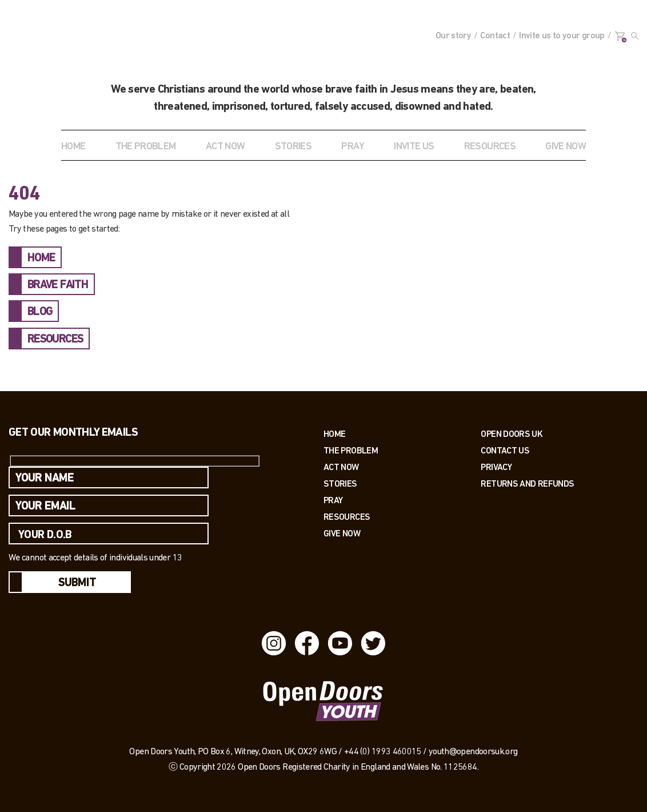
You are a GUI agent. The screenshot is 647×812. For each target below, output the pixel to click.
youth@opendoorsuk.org (473, 752)
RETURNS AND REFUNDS (527, 483)
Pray (352, 147)
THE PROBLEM (146, 147)
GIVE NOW (566, 147)
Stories (340, 483)
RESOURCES (490, 147)
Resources (347, 517)
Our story (453, 36)
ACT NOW (225, 147)
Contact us (505, 450)
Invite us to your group (562, 36)
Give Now (342, 533)
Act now (341, 467)
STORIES (293, 147)
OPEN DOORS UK (512, 434)
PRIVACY (496, 467)
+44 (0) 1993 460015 (383, 752)
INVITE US (414, 147)
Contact (495, 36)
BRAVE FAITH (58, 285)
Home (73, 147)
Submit (77, 583)
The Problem (351, 450)
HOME (41, 258)
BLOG (40, 312)
